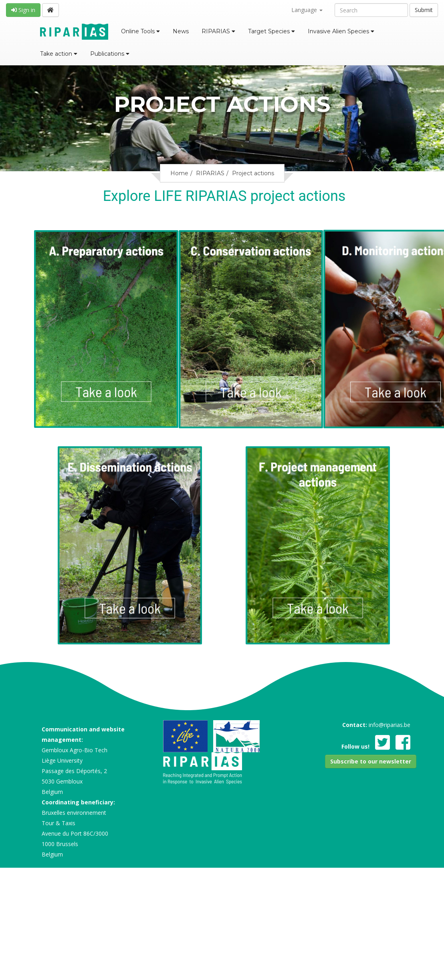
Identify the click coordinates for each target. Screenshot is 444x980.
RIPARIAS (218, 31)
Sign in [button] (23, 10)
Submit (424, 10)
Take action (59, 54)
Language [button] (307, 10)
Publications (110, 54)
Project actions (253, 173)
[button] (371, 761)
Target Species (271, 31)
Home (179, 173)
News (181, 31)
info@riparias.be (390, 725)
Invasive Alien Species (341, 31)
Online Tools (140, 31)
